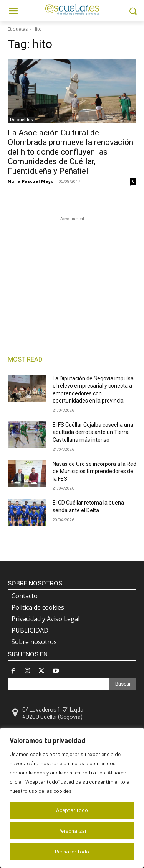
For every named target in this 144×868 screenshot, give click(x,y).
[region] (72, 798)
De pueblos (22, 120)
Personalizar (72, 831)
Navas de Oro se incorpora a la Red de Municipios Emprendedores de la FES (94, 471)
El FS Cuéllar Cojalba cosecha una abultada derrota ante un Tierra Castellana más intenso (93, 432)
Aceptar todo (72, 810)
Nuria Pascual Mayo (31, 181)
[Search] (123, 684)
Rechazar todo (72, 851)
